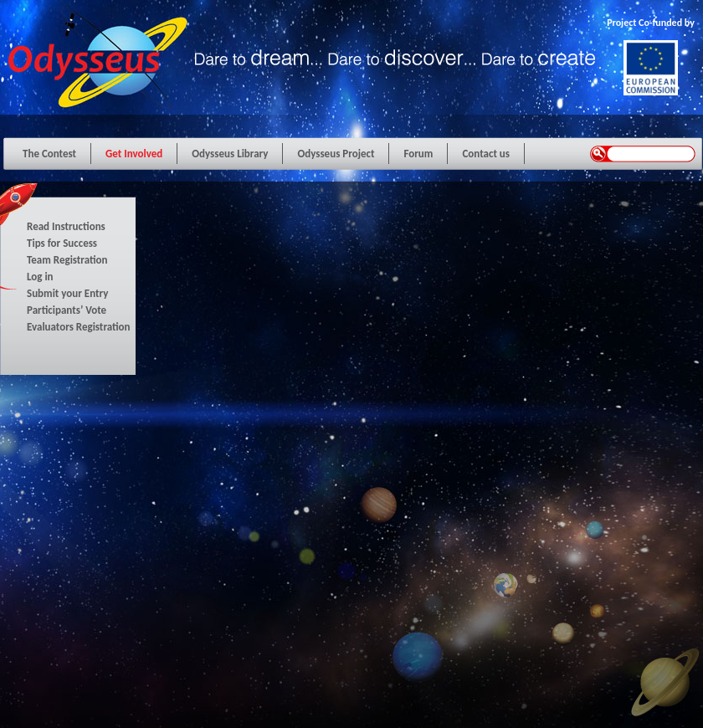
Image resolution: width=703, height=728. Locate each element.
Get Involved (134, 154)
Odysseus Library (230, 154)
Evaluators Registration (79, 327)
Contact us (486, 154)
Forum (418, 154)
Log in (40, 277)
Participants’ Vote (67, 310)
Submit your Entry (67, 293)
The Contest (49, 154)
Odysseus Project (336, 154)
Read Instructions (66, 226)
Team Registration (67, 260)
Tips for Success (62, 243)
